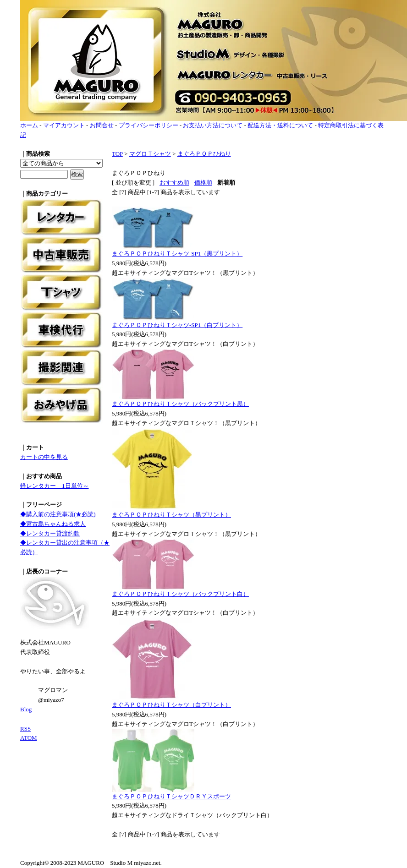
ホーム (29, 125)
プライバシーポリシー (148, 125)
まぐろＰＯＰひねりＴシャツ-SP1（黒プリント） (177, 254)
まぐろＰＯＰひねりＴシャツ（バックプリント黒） (180, 404)
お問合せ (102, 125)
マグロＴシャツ (150, 154)
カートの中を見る (44, 457)
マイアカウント (64, 125)
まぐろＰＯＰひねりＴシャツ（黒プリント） (171, 515)
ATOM (29, 738)
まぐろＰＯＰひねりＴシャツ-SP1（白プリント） (177, 325)
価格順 (203, 183)
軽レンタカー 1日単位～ (55, 486)
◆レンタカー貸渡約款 (50, 533)
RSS (25, 729)
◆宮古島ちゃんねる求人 (53, 524)
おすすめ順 (174, 183)
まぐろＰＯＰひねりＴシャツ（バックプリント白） (180, 594)
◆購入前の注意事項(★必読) (58, 514)
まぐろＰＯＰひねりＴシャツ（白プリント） (171, 705)
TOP (117, 154)
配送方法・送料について (280, 125)
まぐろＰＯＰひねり (204, 154)
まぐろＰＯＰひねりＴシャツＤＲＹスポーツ (171, 796)
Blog (26, 709)
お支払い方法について (213, 125)
